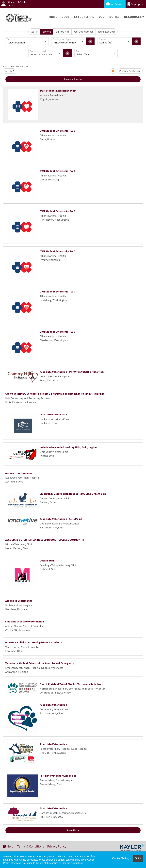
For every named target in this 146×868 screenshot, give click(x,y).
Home (53, 17)
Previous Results (73, 79)
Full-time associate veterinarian (25, 621)
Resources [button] (133, 17)
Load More (73, 830)
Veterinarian (47, 560)
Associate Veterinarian (53, 414)
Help (8, 846)
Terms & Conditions (30, 846)
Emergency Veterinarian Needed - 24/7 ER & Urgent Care (73, 494)
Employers (135, 4)
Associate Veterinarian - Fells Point (61, 519)
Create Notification (130, 71)
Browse (47, 32)
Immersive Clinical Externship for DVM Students (34, 642)
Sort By (9, 71)
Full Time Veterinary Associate (58, 776)
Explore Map (62, 32)
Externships (84, 17)
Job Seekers (115, 4)
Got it (138, 858)
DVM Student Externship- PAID (58, 91)
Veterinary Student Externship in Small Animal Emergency (40, 663)
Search (34, 32)
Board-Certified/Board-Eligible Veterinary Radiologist (72, 684)
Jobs (66, 17)
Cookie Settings (121, 858)
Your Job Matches (84, 32)
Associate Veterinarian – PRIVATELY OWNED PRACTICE (72, 372)
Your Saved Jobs (107, 32)
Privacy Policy (57, 846)
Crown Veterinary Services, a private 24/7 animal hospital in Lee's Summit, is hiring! (55, 394)
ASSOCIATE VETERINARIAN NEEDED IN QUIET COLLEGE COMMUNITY (45, 540)
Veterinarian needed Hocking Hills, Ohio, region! (69, 447)
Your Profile (109, 17)
